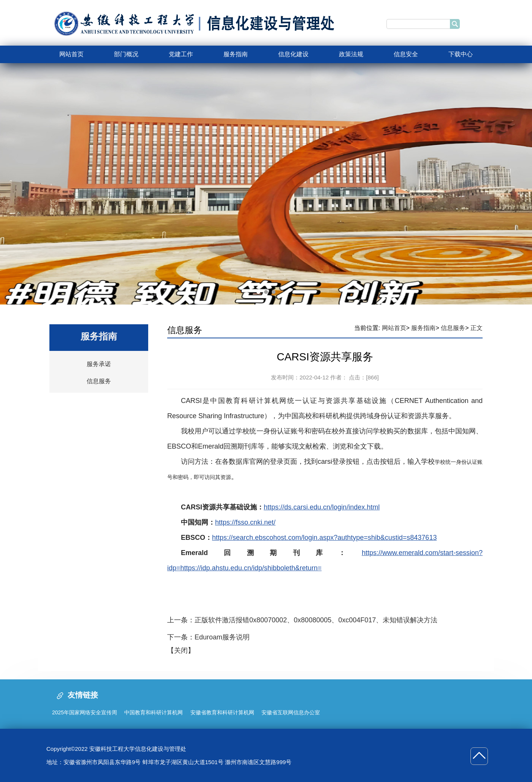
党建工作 (181, 54)
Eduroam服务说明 (222, 637)
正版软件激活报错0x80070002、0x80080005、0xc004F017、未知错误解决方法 (316, 620)
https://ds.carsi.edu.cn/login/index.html (322, 507)
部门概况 (126, 54)
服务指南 (236, 54)
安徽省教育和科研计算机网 (222, 712)
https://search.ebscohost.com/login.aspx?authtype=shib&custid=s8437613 (324, 538)
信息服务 (99, 381)
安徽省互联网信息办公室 (291, 712)
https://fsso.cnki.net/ (245, 522)
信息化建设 (293, 54)
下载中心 (461, 54)
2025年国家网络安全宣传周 (85, 712)
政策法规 (351, 54)
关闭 (181, 650)
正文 (477, 328)
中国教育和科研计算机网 (154, 712)
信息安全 (406, 54)
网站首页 (71, 54)
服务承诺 (99, 364)
